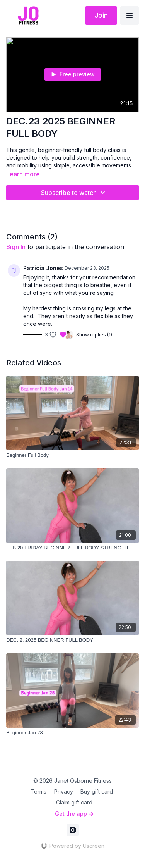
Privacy (64, 791)
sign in (16, 247)
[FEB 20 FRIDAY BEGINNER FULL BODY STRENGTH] (72, 548)
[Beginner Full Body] (72, 455)
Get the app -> (74, 814)
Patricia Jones (43, 268)
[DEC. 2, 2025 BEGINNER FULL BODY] (72, 640)
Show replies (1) (94, 335)
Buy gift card (97, 791)
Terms (38, 791)
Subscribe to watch (74, 193)
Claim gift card (74, 802)
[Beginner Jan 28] (72, 733)
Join (101, 15)
